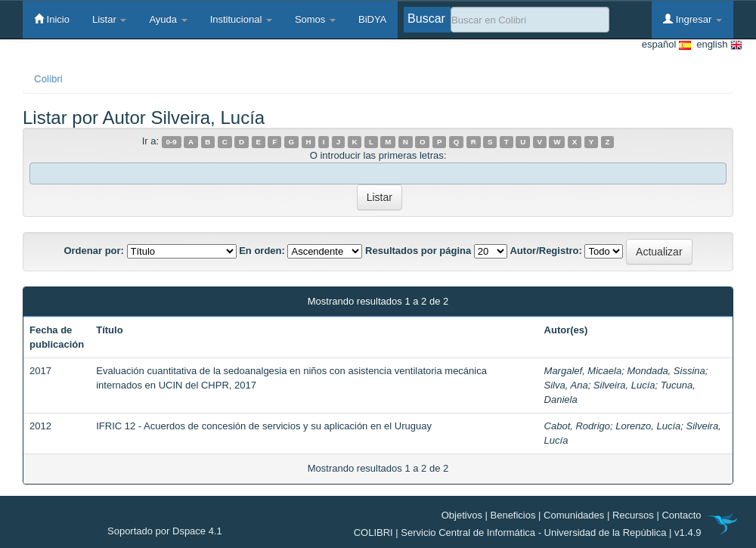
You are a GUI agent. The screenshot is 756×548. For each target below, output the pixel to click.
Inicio (52, 19)
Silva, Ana (566, 385)
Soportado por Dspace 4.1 (165, 531)
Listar (109, 19)
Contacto (681, 515)
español (666, 45)
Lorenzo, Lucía (648, 426)
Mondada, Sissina (666, 371)
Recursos (633, 515)
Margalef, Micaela (583, 371)
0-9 (172, 142)
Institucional (241, 19)
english (717, 45)
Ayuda (168, 19)
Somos (315, 19)
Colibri (48, 79)
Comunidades (574, 515)
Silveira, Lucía (624, 385)
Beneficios (513, 515)
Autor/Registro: (545, 251)
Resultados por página (418, 251)
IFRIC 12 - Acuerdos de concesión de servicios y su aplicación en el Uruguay (264, 426)
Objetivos (462, 515)
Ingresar (692, 19)
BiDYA (372, 19)
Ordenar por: (93, 251)
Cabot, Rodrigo (577, 426)
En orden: (262, 251)
